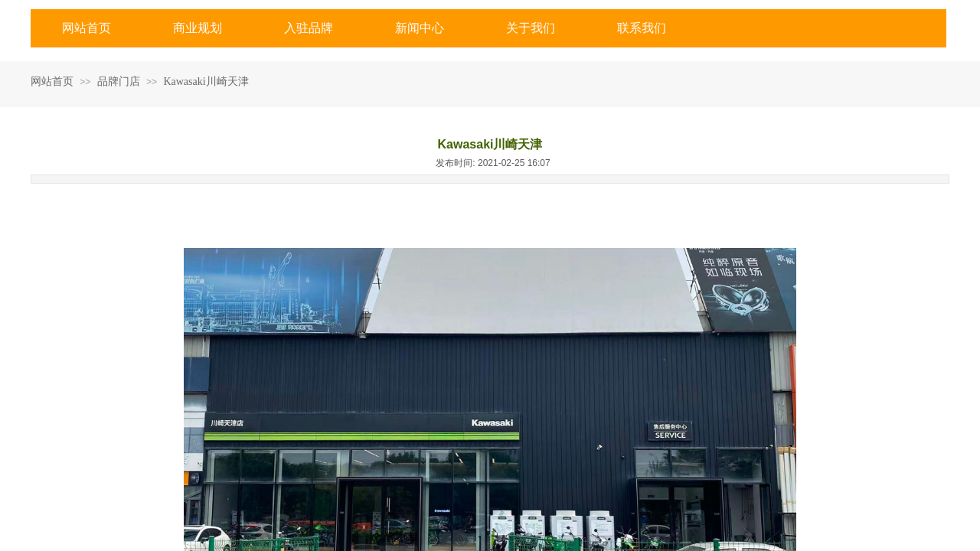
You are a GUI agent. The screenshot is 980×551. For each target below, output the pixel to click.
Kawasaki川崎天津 (206, 82)
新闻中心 (420, 28)
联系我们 (642, 28)
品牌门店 (119, 82)
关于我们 (531, 28)
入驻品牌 (309, 28)
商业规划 (198, 28)
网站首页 (87, 28)
